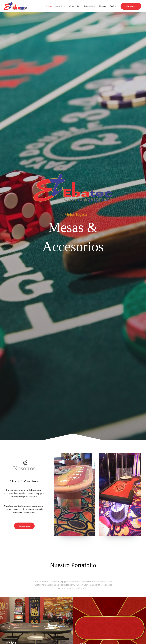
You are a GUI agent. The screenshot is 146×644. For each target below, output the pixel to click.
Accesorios (89, 6)
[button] (131, 6)
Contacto (74, 6)
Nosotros (60, 6)
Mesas (103, 6)
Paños (113, 6)
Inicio (49, 6)
